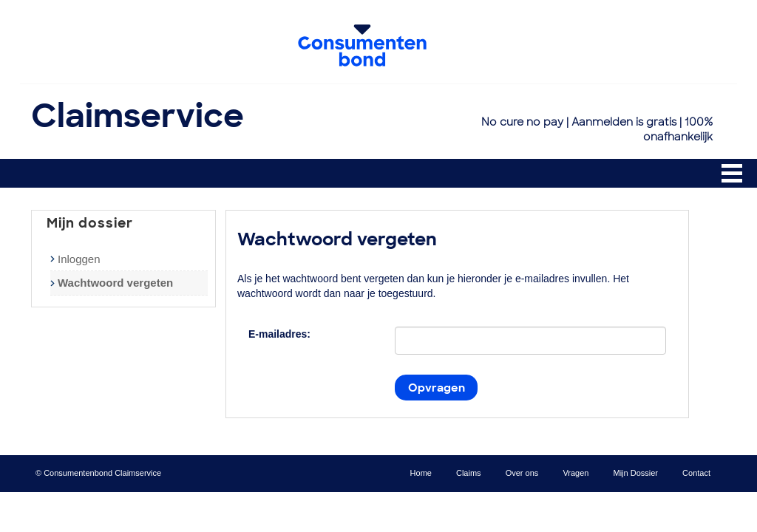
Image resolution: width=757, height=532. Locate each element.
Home (421, 473)
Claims (469, 473)
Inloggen (79, 259)
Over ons (522, 473)
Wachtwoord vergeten (115, 283)
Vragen (576, 473)
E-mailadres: (279, 334)
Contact (696, 473)
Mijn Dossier (636, 473)
